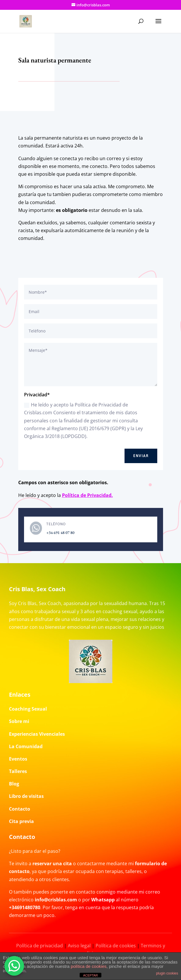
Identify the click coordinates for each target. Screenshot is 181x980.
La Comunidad (26, 746)
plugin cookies (167, 973)
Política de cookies (116, 946)
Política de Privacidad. (87, 495)
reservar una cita (52, 863)
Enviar (141, 456)
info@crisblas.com (56, 900)
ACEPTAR (91, 975)
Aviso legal (79, 946)
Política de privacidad (40, 946)
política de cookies (88, 966)
